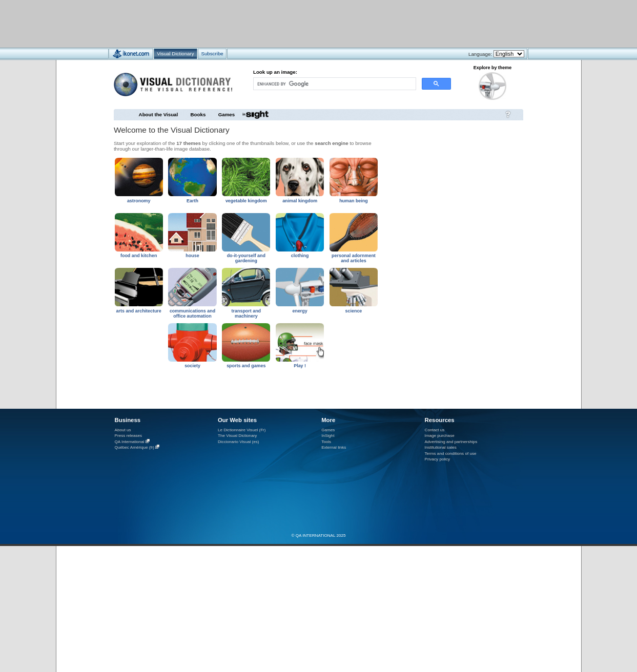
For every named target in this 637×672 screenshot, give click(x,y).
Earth (192, 201)
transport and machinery (246, 313)
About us (123, 430)
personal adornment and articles (354, 258)
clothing (300, 256)
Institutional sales (441, 447)
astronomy (139, 201)
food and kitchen (139, 256)
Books (198, 114)
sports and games (246, 366)
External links (334, 447)
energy (300, 311)
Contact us (435, 430)
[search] (334, 84)
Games (227, 114)
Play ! (300, 366)
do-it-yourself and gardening (246, 258)
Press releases (129, 436)
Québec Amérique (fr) (135, 447)
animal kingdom (300, 201)
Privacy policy (438, 459)
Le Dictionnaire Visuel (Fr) (242, 430)
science (354, 311)
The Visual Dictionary (237, 436)
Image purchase (440, 436)
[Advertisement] (288, 23)
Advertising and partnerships (451, 442)
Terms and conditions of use (451, 454)
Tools (326, 442)
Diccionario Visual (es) (239, 442)
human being (354, 201)
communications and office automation (192, 313)
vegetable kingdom (246, 201)
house (192, 256)
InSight (328, 436)
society (192, 366)
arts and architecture (139, 311)
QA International (130, 442)
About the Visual (159, 114)
